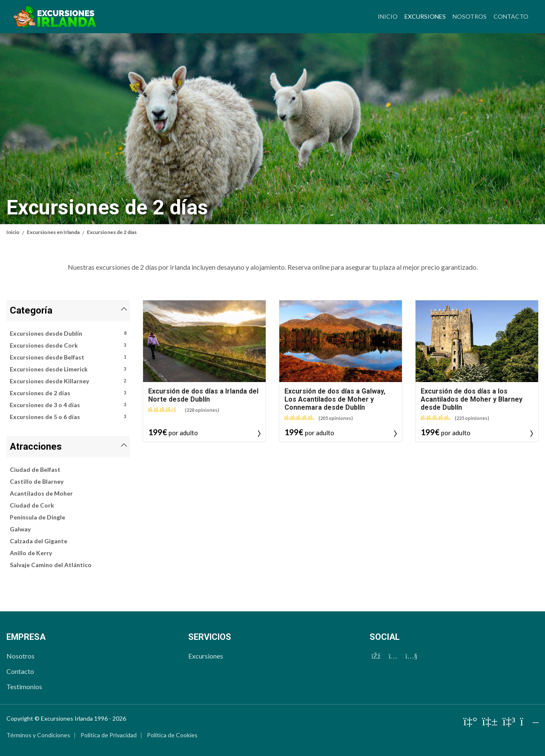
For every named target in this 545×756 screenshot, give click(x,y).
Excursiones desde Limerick (68, 369)
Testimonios (24, 686)
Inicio (388, 16)
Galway (20, 529)
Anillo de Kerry (31, 553)
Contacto (511, 16)
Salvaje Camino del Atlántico (51, 565)
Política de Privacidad (109, 735)
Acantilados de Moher (41, 493)
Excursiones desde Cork (68, 345)
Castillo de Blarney (37, 481)
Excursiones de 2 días (68, 393)
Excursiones (427, 15)
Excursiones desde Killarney (68, 381)
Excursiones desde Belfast (68, 357)
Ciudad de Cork (32, 505)
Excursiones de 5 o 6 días (68, 417)
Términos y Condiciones (38, 735)
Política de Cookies (172, 735)
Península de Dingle (37, 517)
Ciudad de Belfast (35, 469)
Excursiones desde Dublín (68, 334)
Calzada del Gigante (39, 541)
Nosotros (470, 16)
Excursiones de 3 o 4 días (68, 405)
